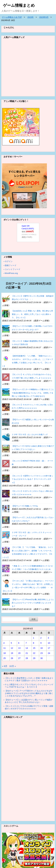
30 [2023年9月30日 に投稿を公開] (42, 658)
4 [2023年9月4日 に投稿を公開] (4, 643)
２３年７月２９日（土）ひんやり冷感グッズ (30, 435)
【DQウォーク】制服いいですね (25, 506)
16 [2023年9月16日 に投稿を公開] (42, 648)
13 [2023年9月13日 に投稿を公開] (19, 648)
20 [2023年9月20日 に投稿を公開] (19, 653)
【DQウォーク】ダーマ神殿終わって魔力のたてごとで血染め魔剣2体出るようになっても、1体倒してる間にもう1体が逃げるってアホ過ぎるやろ (33, 393)
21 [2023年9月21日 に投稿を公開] (27, 653)
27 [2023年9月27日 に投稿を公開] (19, 658)
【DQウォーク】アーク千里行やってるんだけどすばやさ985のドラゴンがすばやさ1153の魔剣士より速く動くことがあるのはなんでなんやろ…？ (29, 693)
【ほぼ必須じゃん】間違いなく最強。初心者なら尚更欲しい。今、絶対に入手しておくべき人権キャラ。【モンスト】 (32, 314)
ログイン (9, 261)
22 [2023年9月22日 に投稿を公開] (34, 653)
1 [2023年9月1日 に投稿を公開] (34, 638)
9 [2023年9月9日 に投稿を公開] (41, 643)
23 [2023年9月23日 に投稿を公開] (42, 653)
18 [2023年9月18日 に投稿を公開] (5, 653)
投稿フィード (11, 265)
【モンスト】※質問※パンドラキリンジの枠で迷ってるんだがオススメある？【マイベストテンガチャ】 (32, 479)
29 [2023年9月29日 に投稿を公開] (34, 658)
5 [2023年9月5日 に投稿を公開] (11, 643)
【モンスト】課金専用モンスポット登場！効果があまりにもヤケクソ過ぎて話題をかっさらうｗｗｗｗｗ (29, 679)
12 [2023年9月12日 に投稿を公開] (12, 648)
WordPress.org (11, 273)
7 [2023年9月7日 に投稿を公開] (26, 643)
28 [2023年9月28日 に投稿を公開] (27, 658)
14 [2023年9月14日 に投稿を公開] (27, 648)
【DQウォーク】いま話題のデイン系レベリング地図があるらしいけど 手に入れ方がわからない (29, 701)
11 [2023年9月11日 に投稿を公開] (5, 648)
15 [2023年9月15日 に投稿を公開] (34, 648)
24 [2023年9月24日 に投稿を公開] (49, 653)
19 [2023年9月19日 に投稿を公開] (12, 653)
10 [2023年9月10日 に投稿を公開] (49, 643)
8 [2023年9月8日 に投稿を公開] (34, 643)
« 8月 (5, 666)
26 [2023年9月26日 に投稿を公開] (12, 658)
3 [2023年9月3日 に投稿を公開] (48, 638)
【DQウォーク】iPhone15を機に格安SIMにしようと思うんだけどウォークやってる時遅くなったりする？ (33, 603)
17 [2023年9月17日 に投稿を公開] (49, 648)
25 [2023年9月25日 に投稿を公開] (5, 658)
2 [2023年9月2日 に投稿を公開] (41, 638)
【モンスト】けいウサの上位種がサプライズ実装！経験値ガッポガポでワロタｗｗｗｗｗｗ (29, 707)
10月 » (13, 666)
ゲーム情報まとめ (19, 5)
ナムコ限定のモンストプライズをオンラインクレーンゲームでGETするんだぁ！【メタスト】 (29, 686)
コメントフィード (13, 269)
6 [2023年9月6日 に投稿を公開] (19, 643)
